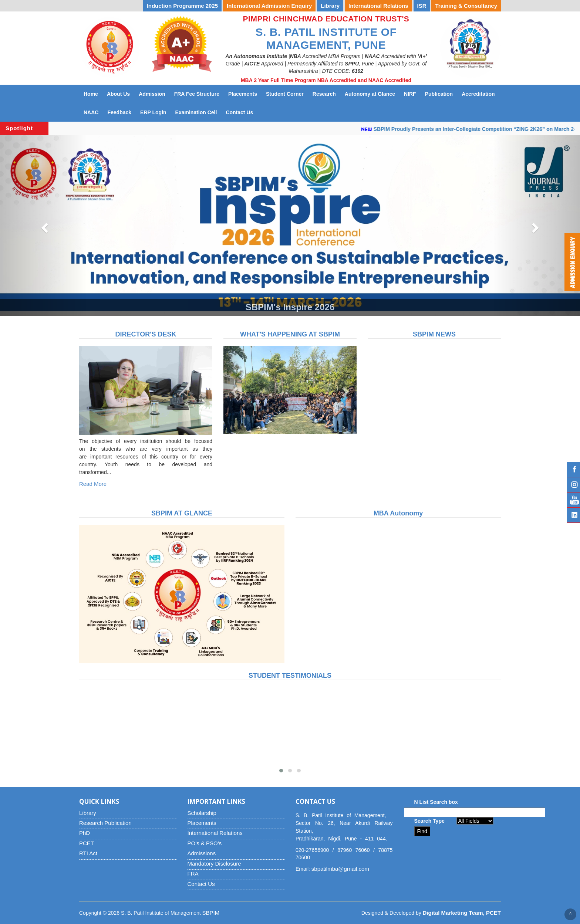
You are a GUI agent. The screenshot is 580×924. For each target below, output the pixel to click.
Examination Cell (198, 112)
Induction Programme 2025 (183, 6)
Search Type (429, 821)
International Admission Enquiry (269, 6)
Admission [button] (152, 94)
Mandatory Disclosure (214, 864)
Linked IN (574, 515)
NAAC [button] (91, 112)
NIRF (412, 93)
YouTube (574, 500)
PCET (87, 843)
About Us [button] (118, 94)
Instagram (574, 485)
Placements (202, 823)
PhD (85, 833)
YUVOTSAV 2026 (116, 6)
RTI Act (88, 853)
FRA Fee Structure (197, 94)
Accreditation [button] (478, 94)
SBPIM (211, 913)
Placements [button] (243, 94)
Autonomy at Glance (372, 93)
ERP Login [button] (153, 112)
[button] (43, 226)
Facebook (574, 470)
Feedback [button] (119, 112)
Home (91, 94)
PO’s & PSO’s (205, 843)
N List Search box (436, 802)
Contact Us (242, 112)
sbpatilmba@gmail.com (340, 869)
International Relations (215, 833)
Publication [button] (439, 94)
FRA (193, 874)
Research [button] (324, 94)
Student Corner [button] (285, 94)
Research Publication (105, 823)
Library (88, 813)
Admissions (202, 853)
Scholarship (202, 813)
